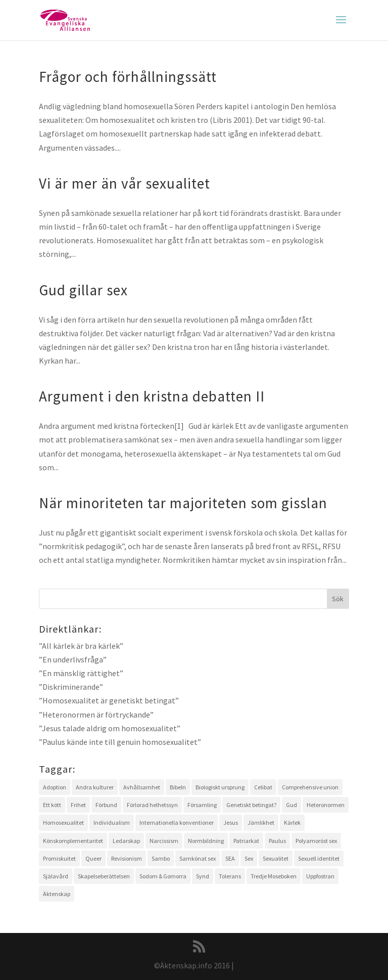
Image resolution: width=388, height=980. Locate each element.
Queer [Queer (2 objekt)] (93, 858)
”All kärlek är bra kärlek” (81, 646)
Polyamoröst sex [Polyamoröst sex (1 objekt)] (316, 841)
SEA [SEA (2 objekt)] (230, 858)
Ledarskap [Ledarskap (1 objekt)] (126, 841)
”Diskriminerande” (71, 687)
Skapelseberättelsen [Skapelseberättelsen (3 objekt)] (104, 876)
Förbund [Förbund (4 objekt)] (106, 805)
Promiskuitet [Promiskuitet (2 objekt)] (59, 858)
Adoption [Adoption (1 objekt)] (55, 787)
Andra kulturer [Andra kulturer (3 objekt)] (95, 787)
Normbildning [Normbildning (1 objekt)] (206, 841)
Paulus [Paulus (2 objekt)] (277, 841)
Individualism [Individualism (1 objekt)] (112, 822)
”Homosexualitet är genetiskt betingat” (109, 700)
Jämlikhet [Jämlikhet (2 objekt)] (261, 822)
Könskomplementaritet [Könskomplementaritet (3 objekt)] (73, 841)
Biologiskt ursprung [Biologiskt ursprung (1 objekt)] (220, 787)
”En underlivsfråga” (73, 659)
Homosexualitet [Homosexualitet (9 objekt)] (63, 822)
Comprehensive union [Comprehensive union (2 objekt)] (310, 787)
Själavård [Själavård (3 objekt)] (56, 876)
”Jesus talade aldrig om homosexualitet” (110, 728)
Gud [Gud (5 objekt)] (292, 805)
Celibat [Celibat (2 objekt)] (263, 787)
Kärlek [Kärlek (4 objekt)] (292, 822)
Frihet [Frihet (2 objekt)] (78, 805)
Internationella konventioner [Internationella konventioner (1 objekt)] (177, 822)
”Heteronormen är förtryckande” (96, 715)
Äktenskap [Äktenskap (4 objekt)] (57, 894)
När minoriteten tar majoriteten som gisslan (183, 503)
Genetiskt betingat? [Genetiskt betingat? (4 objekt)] (251, 805)
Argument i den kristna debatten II (152, 396)
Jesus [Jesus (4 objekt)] (231, 822)
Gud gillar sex (83, 290)
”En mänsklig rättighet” (81, 673)
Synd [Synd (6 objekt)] (203, 876)
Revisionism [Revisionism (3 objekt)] (127, 858)
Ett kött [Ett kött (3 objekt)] (52, 805)
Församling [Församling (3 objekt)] (202, 805)
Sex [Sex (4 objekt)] (249, 858)
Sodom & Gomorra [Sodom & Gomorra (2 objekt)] (163, 876)
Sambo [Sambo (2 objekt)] (161, 858)
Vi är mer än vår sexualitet (125, 183)
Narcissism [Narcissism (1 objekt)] (164, 841)
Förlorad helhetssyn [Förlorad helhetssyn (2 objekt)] (152, 805)
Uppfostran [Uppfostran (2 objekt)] (320, 876)
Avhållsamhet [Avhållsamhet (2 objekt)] (142, 787)
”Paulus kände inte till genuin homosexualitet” (120, 742)
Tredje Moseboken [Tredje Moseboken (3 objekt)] (274, 876)
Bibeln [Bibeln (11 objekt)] (178, 787)
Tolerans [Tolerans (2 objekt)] (230, 876)
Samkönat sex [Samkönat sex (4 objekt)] (198, 858)
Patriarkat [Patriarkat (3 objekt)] (246, 841)
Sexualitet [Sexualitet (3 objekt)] (276, 858)
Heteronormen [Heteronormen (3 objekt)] (326, 805)
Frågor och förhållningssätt (128, 77)
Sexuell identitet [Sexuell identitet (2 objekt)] (319, 858)
